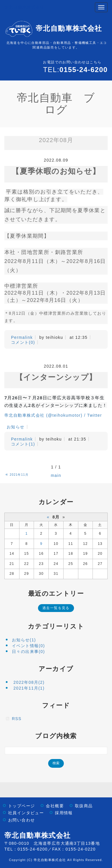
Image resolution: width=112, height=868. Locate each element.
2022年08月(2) (29, 682)
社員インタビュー (26, 813)
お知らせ (16, 427)
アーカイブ (56, 669)
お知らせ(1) (24, 640)
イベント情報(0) (28, 646)
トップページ (21, 806)
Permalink (22, 337)
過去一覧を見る (56, 608)
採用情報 (64, 813)
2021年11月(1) (29, 688)
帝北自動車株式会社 (25, 7)
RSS (17, 719)
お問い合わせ (21, 820)
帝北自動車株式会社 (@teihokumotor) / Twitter (53, 415)
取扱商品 (84, 806)
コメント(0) (23, 342)
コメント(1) (23, 444)
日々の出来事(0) (28, 652)
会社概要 (55, 806)
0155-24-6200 (32, 849)
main (56, 475)
